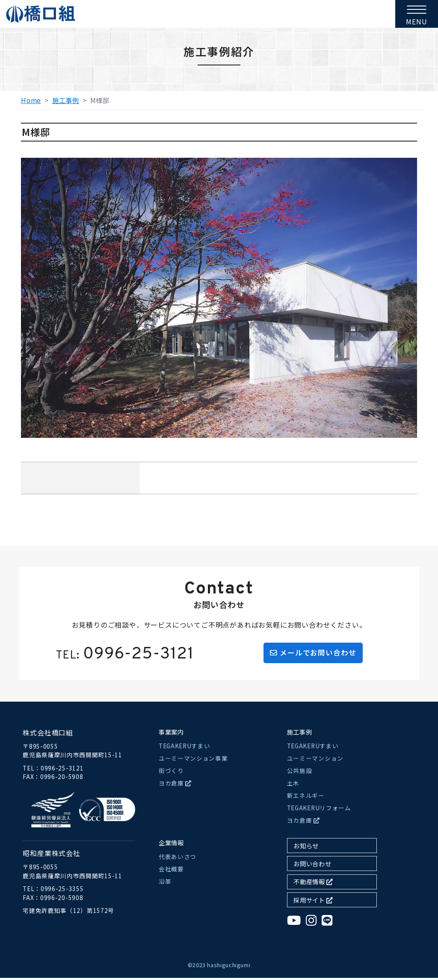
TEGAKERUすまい (184, 748)
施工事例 (66, 100)
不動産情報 (313, 884)
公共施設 (300, 773)
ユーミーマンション (315, 761)
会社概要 (171, 871)
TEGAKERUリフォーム (319, 810)
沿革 (165, 884)
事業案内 (171, 734)
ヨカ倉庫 (175, 785)
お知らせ (306, 848)
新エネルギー (306, 798)
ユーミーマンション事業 (193, 761)
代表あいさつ (178, 859)
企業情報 (171, 845)
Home (31, 100)
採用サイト (313, 902)
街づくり (171, 773)
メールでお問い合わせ (313, 654)
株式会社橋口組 (48, 735)
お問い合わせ (312, 866)
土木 (293, 785)
